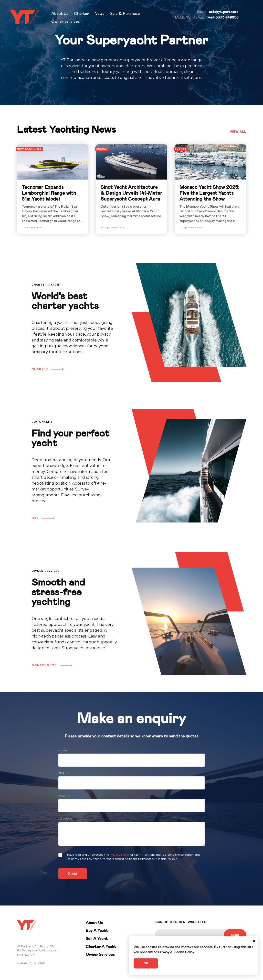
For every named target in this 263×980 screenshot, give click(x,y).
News (100, 14)
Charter (81, 14)
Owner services (66, 21)
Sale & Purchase (125, 14)
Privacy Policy (120, 855)
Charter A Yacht (101, 947)
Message (65, 819)
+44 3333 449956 (223, 18)
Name (64, 751)
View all (238, 132)
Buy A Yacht (97, 931)
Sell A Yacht (97, 939)
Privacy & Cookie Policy (176, 952)
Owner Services (100, 955)
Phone (64, 796)
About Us (60, 14)
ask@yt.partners (224, 12)
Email (64, 773)
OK (146, 963)
